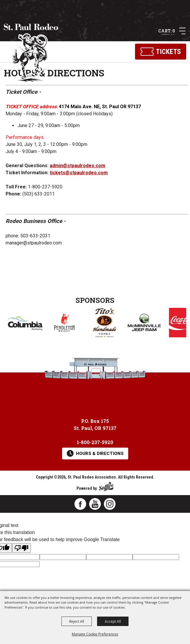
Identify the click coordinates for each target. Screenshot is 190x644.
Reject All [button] (77, 621)
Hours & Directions (100, 454)
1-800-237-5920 (95, 442)
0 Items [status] (168, 31)
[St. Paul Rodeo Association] (31, 53)
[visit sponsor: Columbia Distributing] (63, 324)
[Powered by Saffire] (106, 485)
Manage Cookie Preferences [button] (95, 634)
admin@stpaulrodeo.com (77, 166)
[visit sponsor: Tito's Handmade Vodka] (143, 324)
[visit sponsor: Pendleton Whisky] (103, 324)
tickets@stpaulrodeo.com (79, 173)
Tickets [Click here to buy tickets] (168, 52)
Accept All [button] (113, 621)
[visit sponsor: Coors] (24, 324)
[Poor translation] (21, 548)
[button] (182, 31)
